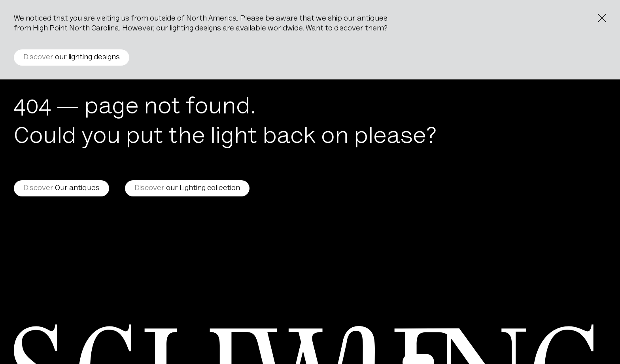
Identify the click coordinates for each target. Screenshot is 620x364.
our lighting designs (72, 58)
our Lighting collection (187, 188)
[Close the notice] (602, 18)
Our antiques (61, 188)
